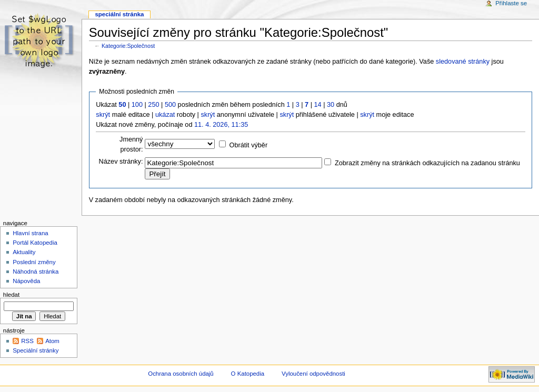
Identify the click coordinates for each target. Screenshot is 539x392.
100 (137, 105)
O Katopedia (248, 374)
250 (153, 105)
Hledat (11, 295)
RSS (27, 341)
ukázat (165, 115)
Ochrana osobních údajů (181, 374)
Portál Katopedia (35, 243)
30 (331, 105)
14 (318, 105)
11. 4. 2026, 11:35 (221, 125)
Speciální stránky (36, 350)
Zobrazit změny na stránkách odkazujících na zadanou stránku (427, 163)
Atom (52, 341)
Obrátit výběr (249, 145)
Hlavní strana (30, 233)
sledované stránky (463, 62)
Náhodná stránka (36, 272)
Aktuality (24, 252)
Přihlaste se (511, 3)
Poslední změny (34, 262)
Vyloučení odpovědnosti (313, 374)
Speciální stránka (119, 14)
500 (170, 105)
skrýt (103, 115)
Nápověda (26, 281)
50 (122, 105)
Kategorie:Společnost (128, 46)
